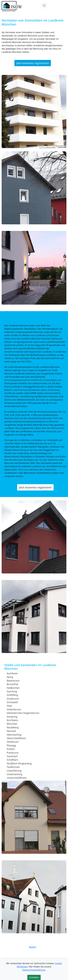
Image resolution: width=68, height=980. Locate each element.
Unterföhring (14, 771)
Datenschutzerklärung (34, 970)
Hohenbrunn (14, 709)
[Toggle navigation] (44, 5)
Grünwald (12, 702)
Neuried (11, 731)
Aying (10, 677)
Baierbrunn (13, 681)
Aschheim (12, 673)
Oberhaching (14, 734)
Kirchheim (12, 720)
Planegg (11, 745)
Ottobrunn (13, 742)
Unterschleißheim (17, 778)
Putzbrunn (13, 753)
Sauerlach (12, 756)
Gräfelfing (12, 695)
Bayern (33, 947)
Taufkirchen (13, 767)
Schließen (34, 977)
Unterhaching (15, 774)
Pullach (11, 749)
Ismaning (12, 716)
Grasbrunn (13, 698)
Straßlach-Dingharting (19, 763)
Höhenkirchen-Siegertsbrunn (23, 713)
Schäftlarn (13, 760)
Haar (10, 706)
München (12, 724)
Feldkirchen (13, 688)
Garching (12, 691)
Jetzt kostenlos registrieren (33, 63)
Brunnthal (12, 684)
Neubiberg (13, 727)
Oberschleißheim (16, 738)
